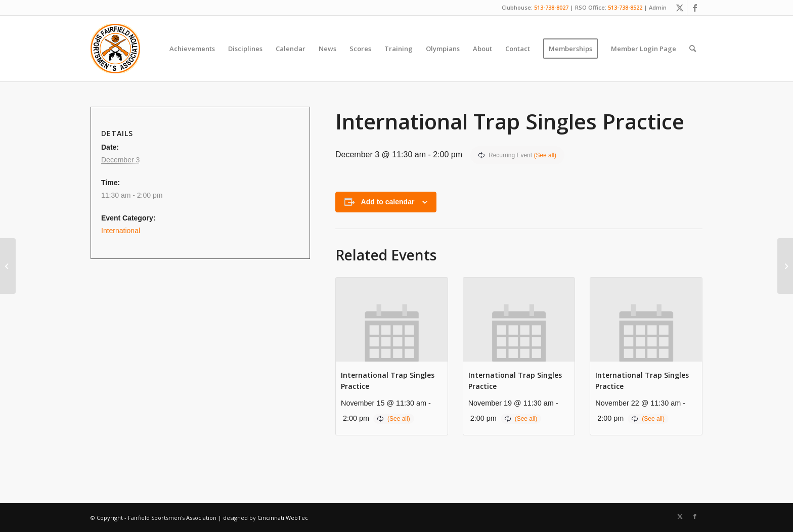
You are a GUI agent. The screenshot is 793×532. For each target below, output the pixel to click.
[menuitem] (192, 49)
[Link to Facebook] (695, 8)
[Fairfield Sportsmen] (115, 49)
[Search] (693, 49)
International (121, 231)
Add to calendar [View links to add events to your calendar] (388, 202)
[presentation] (392, 319)
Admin (658, 7)
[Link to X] (679, 8)
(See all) (545, 155)
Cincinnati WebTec (283, 518)
